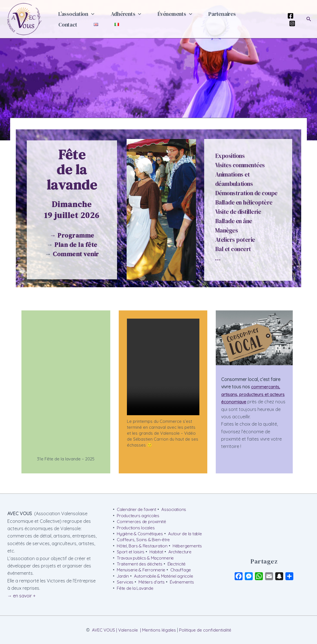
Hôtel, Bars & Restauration (143, 553)
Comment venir (76, 254)
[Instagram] (290, 23)
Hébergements (132, 560)
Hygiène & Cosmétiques (141, 534)
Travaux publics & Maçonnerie (147, 572)
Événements (164, 18)
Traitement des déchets (141, 578)
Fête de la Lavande (136, 604)
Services (125, 597)
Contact (242, 18)
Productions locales (137, 528)
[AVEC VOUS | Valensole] (24, 19)
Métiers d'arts (153, 597)
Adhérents (120, 18)
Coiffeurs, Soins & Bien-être (144, 547)
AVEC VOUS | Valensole (113, 634)
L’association (74, 18)
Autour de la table (135, 541)
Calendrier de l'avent (137, 509)
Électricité (180, 578)
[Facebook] (289, 16)
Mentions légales (159, 634)
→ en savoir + (21, 595)
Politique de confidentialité (206, 634)
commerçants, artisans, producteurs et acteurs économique (251, 394)
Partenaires (207, 18)
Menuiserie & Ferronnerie (141, 585)
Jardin (123, 591)
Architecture (129, 566)
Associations (176, 509)
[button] (89, 18)
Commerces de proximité (142, 521)
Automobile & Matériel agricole (166, 591)
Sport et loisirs (167, 560)
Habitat (193, 560)
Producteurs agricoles (139, 515)
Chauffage (182, 585)
